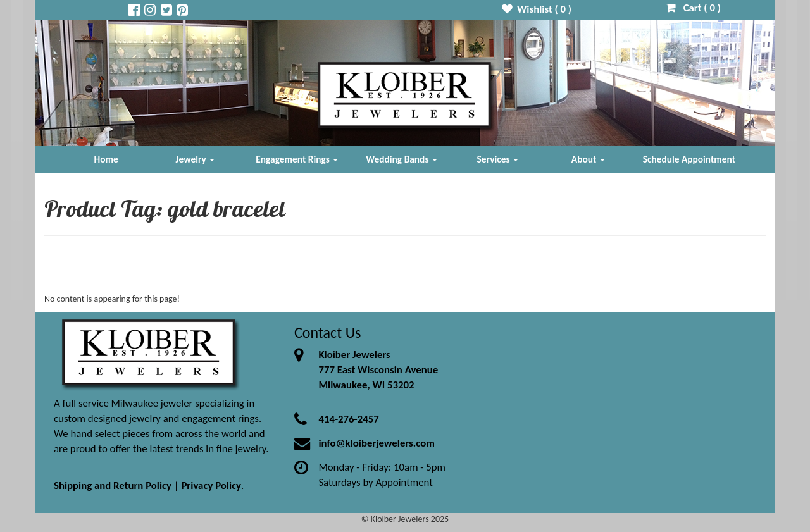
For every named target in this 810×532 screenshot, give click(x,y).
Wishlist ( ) (537, 9)
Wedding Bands (402, 159)
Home (106, 159)
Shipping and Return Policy (113, 486)
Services (498, 159)
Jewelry (195, 159)
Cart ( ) (693, 8)
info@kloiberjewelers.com (377, 443)
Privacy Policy (211, 486)
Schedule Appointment (689, 159)
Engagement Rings (297, 159)
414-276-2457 (348, 419)
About (588, 159)
